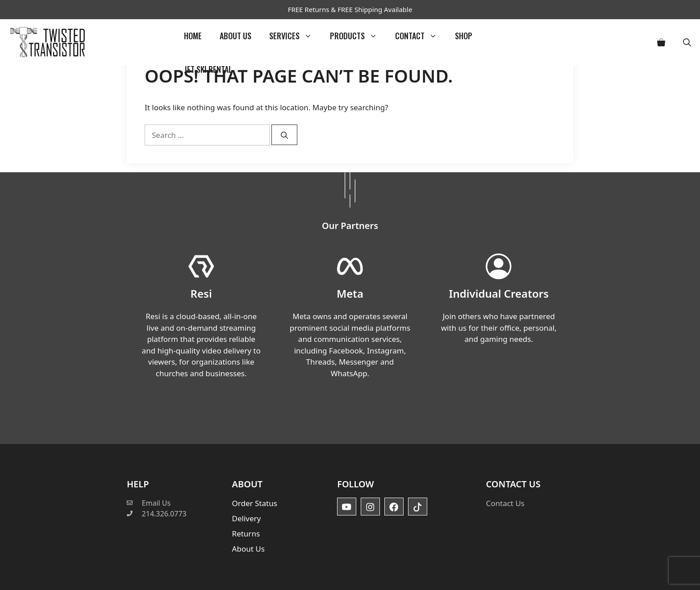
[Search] (284, 135)
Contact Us (505, 503)
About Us (235, 36)
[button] (687, 42)
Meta (350, 293)
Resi (201, 293)
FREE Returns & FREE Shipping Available (350, 9)
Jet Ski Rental (208, 69)
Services (295, 36)
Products (358, 36)
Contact (421, 36)
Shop (464, 36)
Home (193, 36)
